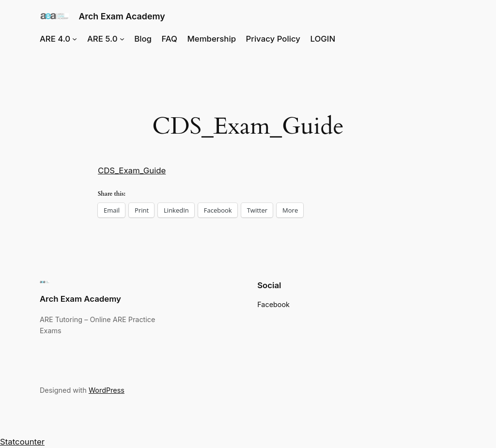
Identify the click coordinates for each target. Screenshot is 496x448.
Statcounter (22, 442)
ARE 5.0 (102, 39)
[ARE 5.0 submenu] (122, 39)
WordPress (107, 390)
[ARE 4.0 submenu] (75, 39)
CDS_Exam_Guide (132, 170)
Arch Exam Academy (122, 16)
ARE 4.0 (55, 39)
